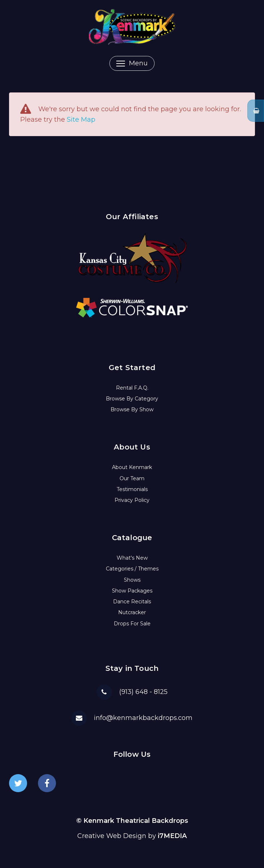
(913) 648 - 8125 (143, 692)
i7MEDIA (172, 836)
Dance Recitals (132, 602)
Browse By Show (132, 409)
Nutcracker (132, 612)
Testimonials (132, 489)
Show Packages (132, 591)
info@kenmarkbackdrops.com (143, 718)
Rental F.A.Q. (132, 388)
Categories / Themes (132, 569)
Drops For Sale (132, 624)
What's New (132, 558)
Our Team (132, 478)
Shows (132, 580)
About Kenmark (132, 467)
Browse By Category (132, 399)
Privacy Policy (132, 500)
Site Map (81, 120)
